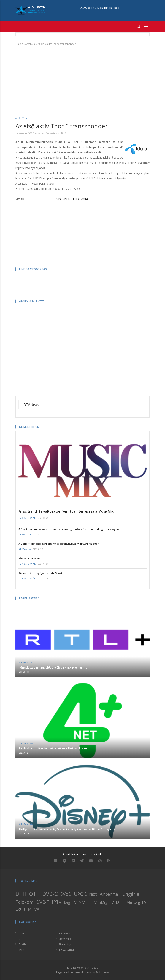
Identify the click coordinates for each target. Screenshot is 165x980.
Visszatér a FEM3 (29, 558)
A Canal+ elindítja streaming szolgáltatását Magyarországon (59, 544)
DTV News (31, 405)
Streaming (25, 535)
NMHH (85, 902)
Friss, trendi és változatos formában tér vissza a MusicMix (66, 511)
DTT (120, 902)
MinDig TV (104, 902)
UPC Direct (63, 199)
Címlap (19, 44)
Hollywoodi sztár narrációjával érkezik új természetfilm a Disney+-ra (67, 829)
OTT (34, 894)
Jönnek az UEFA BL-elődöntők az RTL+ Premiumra (53, 667)
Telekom (25, 902)
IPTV (57, 902)
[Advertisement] (82, 76)
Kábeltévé (65, 933)
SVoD (66, 894)
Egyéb (22, 944)
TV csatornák (27, 518)
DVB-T (43, 902)
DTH (21, 894)
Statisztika (65, 939)
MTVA (34, 909)
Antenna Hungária (119, 894)
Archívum (30, 44)
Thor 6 (76, 199)
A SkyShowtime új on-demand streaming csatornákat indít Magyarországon (69, 529)
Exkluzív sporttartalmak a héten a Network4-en (53, 748)
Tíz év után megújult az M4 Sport (40, 573)
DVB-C (50, 894)
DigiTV (70, 902)
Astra (85, 199)
